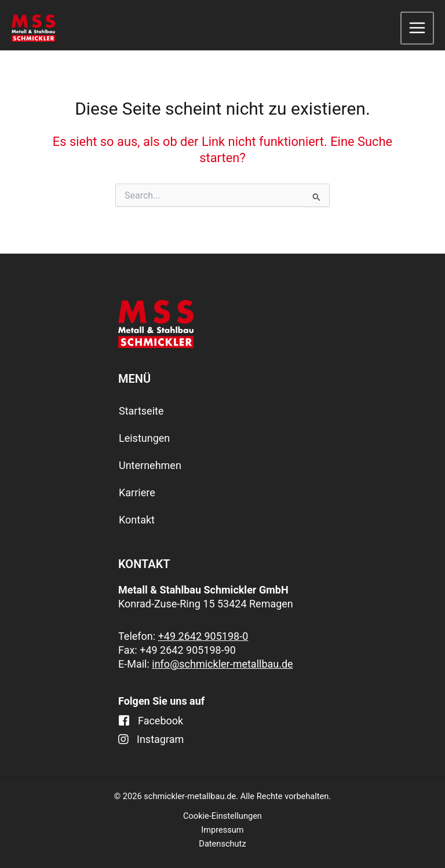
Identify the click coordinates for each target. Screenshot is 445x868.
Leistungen (144, 438)
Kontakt (137, 520)
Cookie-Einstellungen (222, 816)
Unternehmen (150, 465)
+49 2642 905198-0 (203, 636)
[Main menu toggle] (418, 28)
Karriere (137, 492)
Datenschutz (222, 844)
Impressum (222, 830)
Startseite (141, 411)
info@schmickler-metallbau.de (222, 664)
